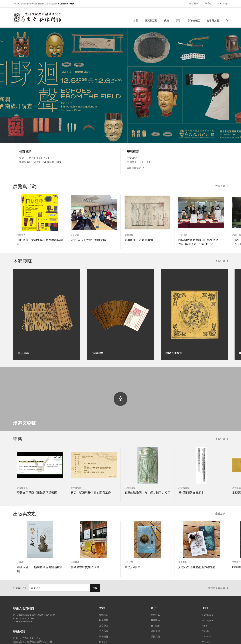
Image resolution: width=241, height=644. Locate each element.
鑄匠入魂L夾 (132, 567)
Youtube (207, 636)
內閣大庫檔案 (174, 353)
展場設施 (104, 636)
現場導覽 (104, 620)
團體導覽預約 (136, 168)
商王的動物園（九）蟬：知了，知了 (147, 493)
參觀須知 (104, 615)
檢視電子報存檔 (218, 588)
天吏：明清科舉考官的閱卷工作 (91, 493)
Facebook (208, 615)
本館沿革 (155, 615)
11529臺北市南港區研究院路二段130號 (34, 615)
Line (205, 626)
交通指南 (104, 631)
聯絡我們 (155, 636)
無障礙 (208, 3)
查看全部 (222, 186)
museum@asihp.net (23, 621)
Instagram (208, 620)
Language (223, 3)
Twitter (206, 631)
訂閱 (95, 588)
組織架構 (155, 631)
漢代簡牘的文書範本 (191, 493)
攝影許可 (104, 642)
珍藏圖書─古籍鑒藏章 (139, 240)
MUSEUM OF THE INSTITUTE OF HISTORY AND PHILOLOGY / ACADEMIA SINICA (43, 4)
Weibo (206, 642)
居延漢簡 (23, 353)
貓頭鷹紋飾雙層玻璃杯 (85, 567)
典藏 (166, 21)
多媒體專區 (194, 21)
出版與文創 (213, 21)
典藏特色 (155, 620)
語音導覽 (104, 626)
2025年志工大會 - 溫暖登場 (88, 240)
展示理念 (155, 626)
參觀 (136, 21)
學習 (178, 21)
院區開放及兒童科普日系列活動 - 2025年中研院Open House (199, 242)
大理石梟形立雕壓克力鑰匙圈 (197, 567)
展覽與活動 (151, 21)
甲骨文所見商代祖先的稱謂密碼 (37, 493)
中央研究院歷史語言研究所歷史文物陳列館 (37, 18)
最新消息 (194, 3)
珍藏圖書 (97, 353)
